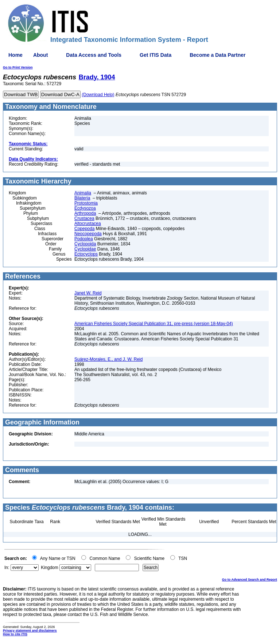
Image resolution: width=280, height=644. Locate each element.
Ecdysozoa (85, 208)
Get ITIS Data (155, 55)
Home (15, 55)
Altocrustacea (88, 224)
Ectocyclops (86, 254)
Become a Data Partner (217, 55)
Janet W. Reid (88, 293)
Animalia (83, 193)
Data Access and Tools (94, 55)
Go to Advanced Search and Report (250, 580)
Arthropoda (85, 213)
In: (7, 568)
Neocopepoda (88, 234)
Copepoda (84, 229)
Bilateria (82, 198)
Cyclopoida (85, 244)
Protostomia (86, 203)
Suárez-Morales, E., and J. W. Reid (108, 359)
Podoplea (84, 239)
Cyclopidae (85, 249)
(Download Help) (98, 95)
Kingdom (49, 568)
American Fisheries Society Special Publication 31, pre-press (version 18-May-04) (154, 324)
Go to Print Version (18, 67)
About (40, 55)
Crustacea (84, 218)
